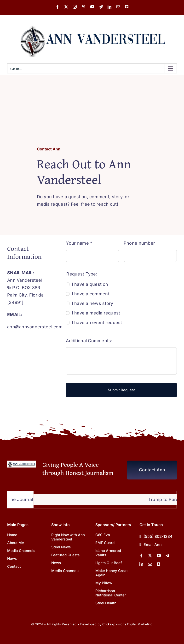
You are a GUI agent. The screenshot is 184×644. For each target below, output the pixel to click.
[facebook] (141, 556)
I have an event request (97, 322)
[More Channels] (159, 564)
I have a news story (93, 303)
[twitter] (150, 556)
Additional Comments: (89, 341)
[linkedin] (141, 564)
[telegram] (167, 556)
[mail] (150, 564)
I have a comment (91, 294)
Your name (79, 243)
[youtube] (159, 556)
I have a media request (96, 313)
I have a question (90, 284)
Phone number (139, 243)
